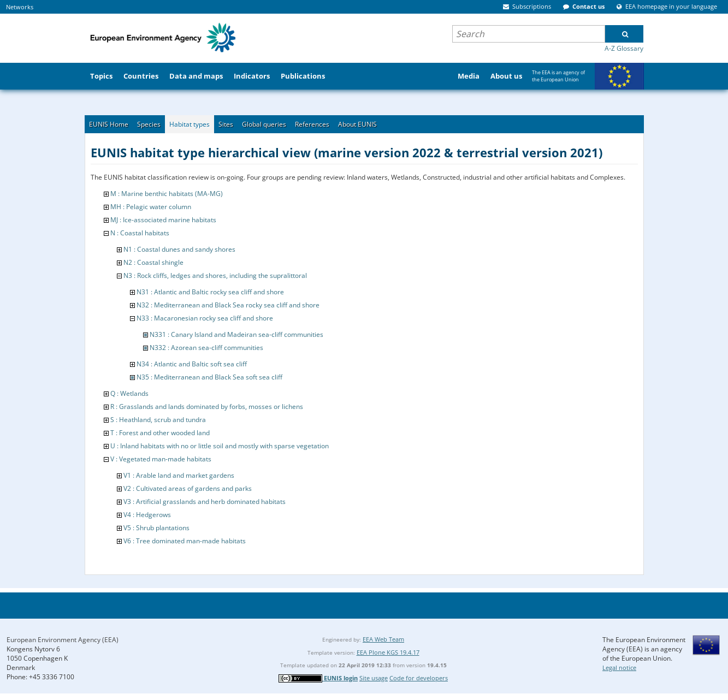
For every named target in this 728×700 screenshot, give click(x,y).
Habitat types (190, 124)
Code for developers (419, 678)
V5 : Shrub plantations (156, 528)
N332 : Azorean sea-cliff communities (206, 348)
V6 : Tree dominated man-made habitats (185, 541)
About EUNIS (357, 124)
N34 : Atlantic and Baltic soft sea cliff (192, 364)
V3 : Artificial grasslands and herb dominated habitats (205, 502)
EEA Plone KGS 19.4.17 (388, 652)
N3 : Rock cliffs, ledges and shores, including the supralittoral (215, 275)
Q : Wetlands (129, 393)
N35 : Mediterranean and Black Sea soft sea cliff (209, 377)
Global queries (264, 124)
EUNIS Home (109, 124)
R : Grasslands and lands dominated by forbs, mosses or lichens (207, 407)
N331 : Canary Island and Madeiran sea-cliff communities (236, 334)
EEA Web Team (383, 639)
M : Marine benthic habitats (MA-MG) (167, 194)
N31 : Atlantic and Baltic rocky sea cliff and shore (210, 292)
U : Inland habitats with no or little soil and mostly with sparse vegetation (220, 446)
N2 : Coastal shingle (153, 262)
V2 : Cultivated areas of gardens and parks (188, 488)
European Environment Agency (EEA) (63, 640)
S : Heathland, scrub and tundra (158, 420)
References (312, 124)
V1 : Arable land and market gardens (179, 475)
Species (149, 124)
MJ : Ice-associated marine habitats (163, 220)
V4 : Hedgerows (147, 515)
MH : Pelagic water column (151, 207)
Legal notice (619, 668)
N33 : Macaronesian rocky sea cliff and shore (205, 318)
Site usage (374, 678)
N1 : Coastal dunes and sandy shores (179, 249)
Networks (20, 7)
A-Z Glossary (624, 48)
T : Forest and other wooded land (160, 433)
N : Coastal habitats (140, 233)
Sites (226, 124)
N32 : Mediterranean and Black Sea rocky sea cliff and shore (228, 305)
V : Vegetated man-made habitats (161, 459)
